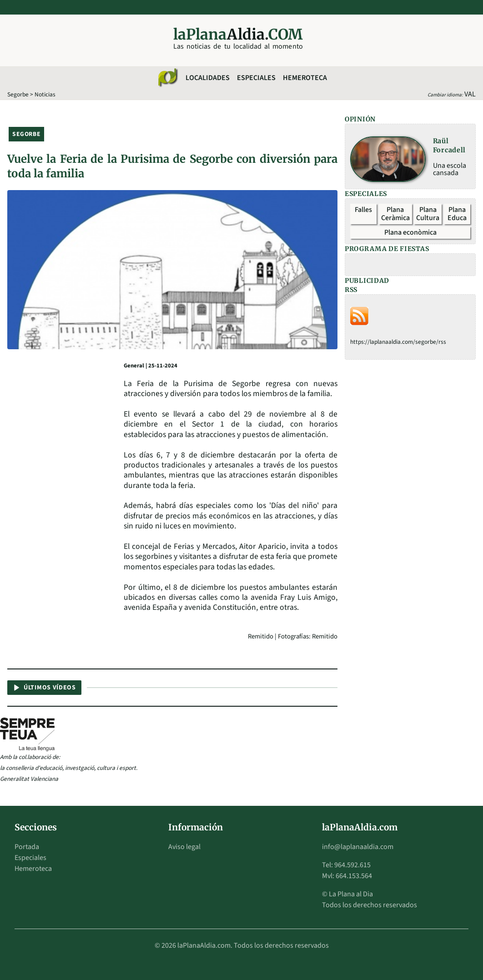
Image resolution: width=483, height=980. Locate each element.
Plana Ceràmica (395, 214)
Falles (363, 210)
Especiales (256, 78)
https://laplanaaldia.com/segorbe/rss (398, 342)
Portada (27, 847)
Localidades (208, 78)
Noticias (45, 94)
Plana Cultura (428, 214)
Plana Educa (457, 214)
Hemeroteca (305, 78)
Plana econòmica (410, 232)
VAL (470, 94)
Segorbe (18, 94)
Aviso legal (184, 847)
